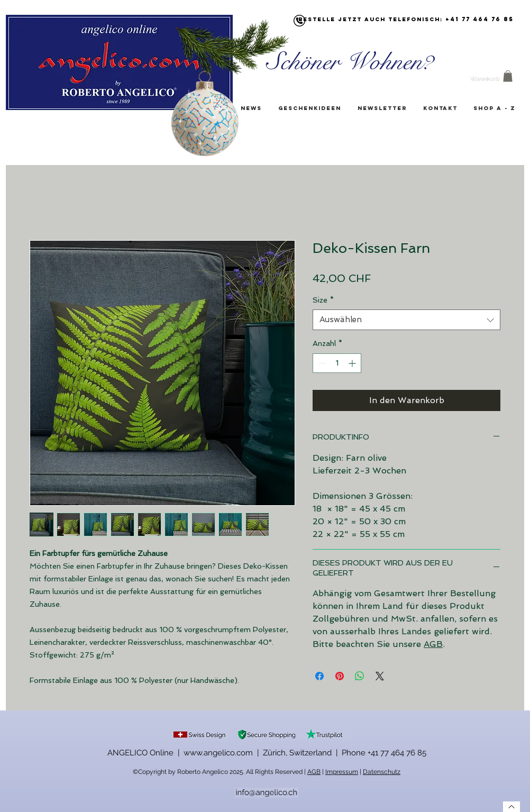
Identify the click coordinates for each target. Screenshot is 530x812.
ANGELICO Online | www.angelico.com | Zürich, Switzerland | (225, 753)
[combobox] (406, 320)
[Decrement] (321, 363)
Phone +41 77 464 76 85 (384, 753)
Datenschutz (382, 772)
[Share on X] (380, 676)
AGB (433, 644)
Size (323, 300)
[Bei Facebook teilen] (319, 676)
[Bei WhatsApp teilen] (360, 676)
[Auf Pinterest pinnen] (340, 676)
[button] (508, 76)
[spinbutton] (337, 363)
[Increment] (353, 363)
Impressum (342, 772)
